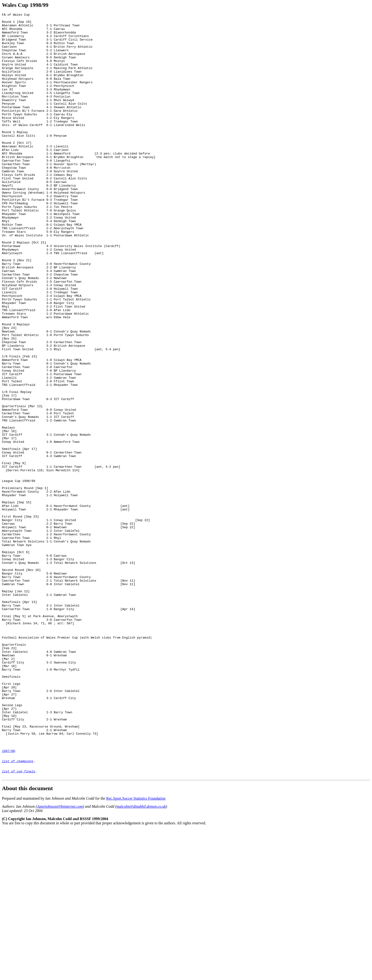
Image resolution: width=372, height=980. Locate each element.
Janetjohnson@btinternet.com (60, 957)
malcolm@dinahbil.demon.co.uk (141, 957)
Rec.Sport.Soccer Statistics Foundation (136, 949)
